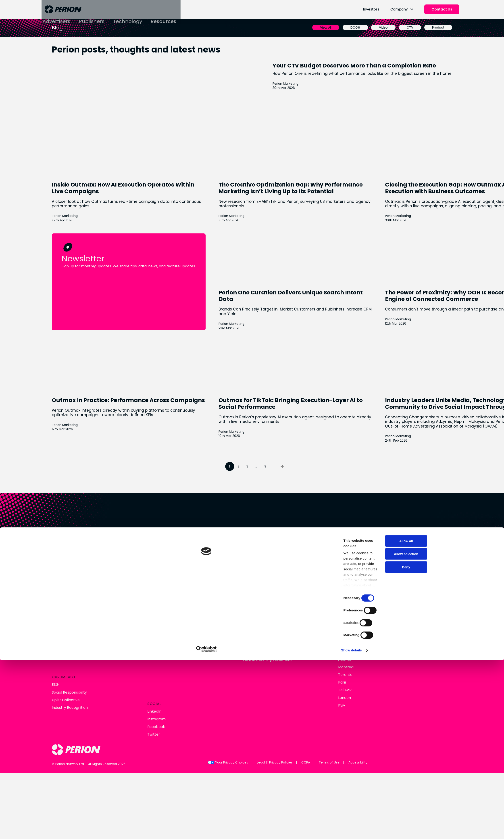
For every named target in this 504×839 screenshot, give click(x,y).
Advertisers (111, 14)
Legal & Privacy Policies (272, 723)
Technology (182, 14)
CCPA (305, 723)
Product (392, 31)
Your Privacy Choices (228, 723)
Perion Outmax (172, 632)
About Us (106, 617)
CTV (364, 31)
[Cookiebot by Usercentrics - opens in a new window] (128, 709)
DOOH (309, 31)
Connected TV (172, 617)
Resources (218, 14)
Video (337, 31)
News (103, 624)
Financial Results (234, 617)
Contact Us (408, 11)
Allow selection (363, 662)
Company (365, 11)
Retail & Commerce (176, 624)
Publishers (146, 14)
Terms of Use (330, 723)
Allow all (363, 648)
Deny (363, 674)
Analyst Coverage (236, 632)
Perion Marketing (322, 96)
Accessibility (361, 723)
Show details (197, 710)
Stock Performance (237, 624)
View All (280, 31)
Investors (337, 11)
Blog (102, 632)
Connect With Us (252, 560)
